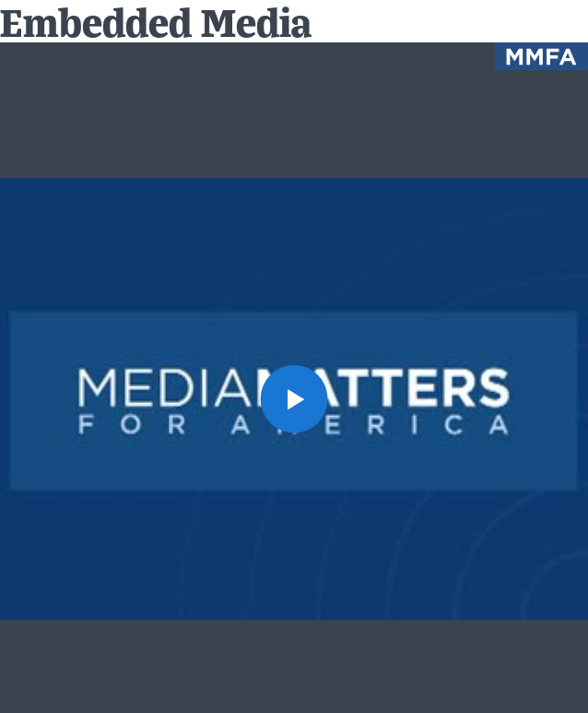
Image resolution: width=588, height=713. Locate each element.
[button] (294, 399)
